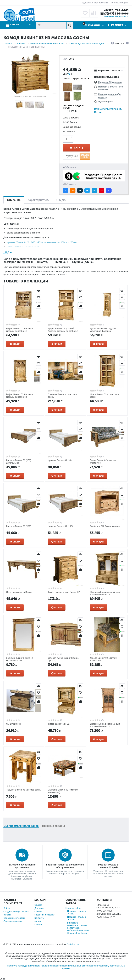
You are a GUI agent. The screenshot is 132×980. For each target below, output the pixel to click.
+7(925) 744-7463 (116, 10)
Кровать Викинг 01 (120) (19, 526)
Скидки (61, 200)
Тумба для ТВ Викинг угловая (105, 526)
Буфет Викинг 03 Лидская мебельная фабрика (19, 396)
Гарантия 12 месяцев (110, 82)
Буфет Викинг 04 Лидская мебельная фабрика (103, 330)
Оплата (38, 905)
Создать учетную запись (16, 911)
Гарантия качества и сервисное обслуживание (65, 866)
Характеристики (38, 200)
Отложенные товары (14, 918)
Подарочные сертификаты (94, 3)
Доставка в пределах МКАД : (74, 107)
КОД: (65, 59)
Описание (14, 200)
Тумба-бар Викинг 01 (59, 724)
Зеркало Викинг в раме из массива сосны (20, 659)
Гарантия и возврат (44, 915)
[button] (65, 190)
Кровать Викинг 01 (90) (60, 460)
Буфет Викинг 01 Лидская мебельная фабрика (19, 330)
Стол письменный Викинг (19, 592)
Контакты (109, 16)
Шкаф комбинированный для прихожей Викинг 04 (105, 593)
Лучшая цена (105, 102)
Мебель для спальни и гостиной (47, 44)
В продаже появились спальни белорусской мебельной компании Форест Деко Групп (78, 928)
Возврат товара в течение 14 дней (108, 866)
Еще (6, 252)
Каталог (15, 25)
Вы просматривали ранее (21, 826)
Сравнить (71, 184)
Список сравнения (13, 921)
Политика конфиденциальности (24, 966)
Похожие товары (54, 826)
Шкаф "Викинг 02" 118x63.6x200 (23, 246)
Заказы (7, 915)
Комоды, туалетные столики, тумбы (87, 44)
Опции (16, 344)
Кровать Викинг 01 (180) (60, 526)
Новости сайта (73, 908)
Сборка (38, 911)
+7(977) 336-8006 (116, 14)
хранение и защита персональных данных (63, 966)
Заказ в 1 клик (85, 156)
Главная (8, 44)
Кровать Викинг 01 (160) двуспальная (19, 461)
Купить (78, 148)
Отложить (71, 167)
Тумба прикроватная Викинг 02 (64, 592)
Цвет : (67, 74)
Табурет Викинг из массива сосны (24, 790)
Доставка (39, 908)
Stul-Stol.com (73, 944)
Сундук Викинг (14, 724)
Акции (37, 921)
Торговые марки (119, 3)
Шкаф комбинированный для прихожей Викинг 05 (105, 725)
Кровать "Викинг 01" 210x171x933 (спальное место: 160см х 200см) (42, 242)
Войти (7, 908)
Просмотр (38, 291)
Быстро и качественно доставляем (22, 866)
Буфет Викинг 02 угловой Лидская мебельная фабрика (63, 330)
